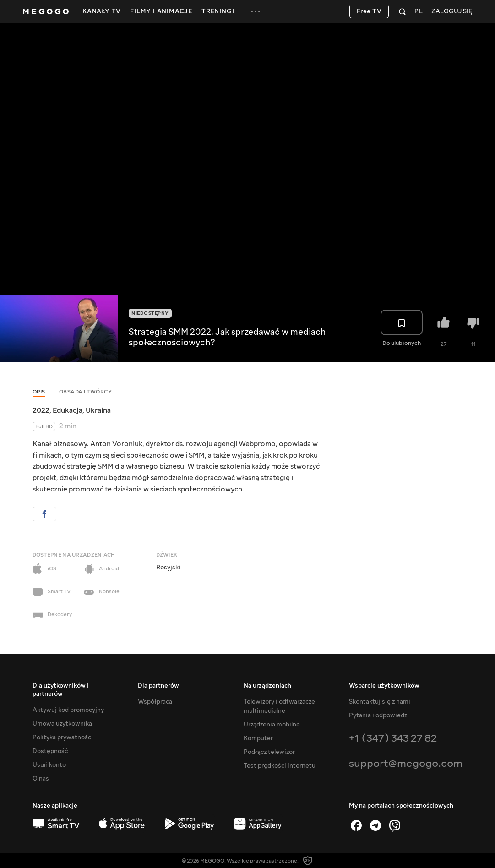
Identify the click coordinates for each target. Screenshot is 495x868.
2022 (41, 410)
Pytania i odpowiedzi (379, 715)
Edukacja (68, 410)
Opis (39, 392)
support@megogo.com (406, 763)
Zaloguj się (452, 12)
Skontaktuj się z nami (380, 702)
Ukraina (98, 410)
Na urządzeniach (267, 686)
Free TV (369, 11)
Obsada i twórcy (86, 392)
